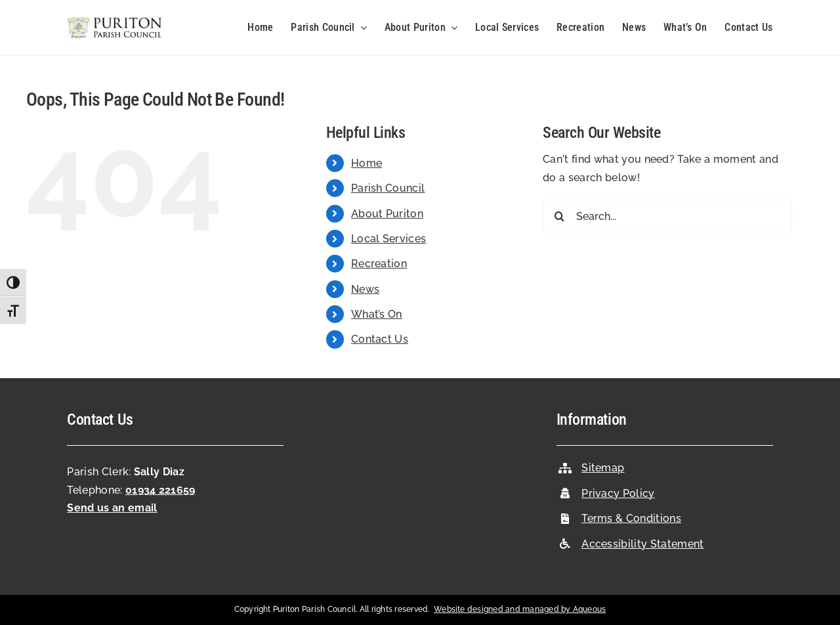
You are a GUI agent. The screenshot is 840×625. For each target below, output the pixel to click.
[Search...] (667, 216)
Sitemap (603, 468)
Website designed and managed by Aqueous (520, 609)
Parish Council (388, 188)
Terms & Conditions (631, 518)
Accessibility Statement (642, 544)
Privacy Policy (618, 493)
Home (367, 163)
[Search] (559, 216)
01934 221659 (160, 490)
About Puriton (387, 214)
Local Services (388, 239)
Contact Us (380, 339)
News (365, 289)
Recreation (379, 264)
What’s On (377, 314)
